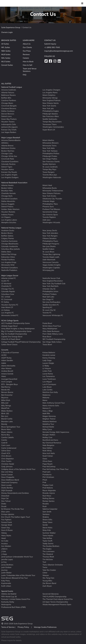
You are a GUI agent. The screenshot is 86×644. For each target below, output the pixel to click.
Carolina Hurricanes (9, 241)
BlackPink (5, 408)
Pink (44, 482)
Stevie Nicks (47, 527)
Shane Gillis (47, 520)
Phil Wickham (48, 477)
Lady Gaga (47, 360)
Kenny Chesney (49, 358)
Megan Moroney (49, 416)
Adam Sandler (7, 360)
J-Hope (4, 554)
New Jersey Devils (50, 230)
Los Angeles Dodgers (10, 177)
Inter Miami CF (7, 307)
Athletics (5, 143)
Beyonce (5, 398)
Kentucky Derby (8, 602)
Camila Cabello (8, 437)
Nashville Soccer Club (51, 278)
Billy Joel (5, 403)
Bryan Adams (7, 432)
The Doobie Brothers (51, 546)
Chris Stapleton (8, 458)
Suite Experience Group (11, 27)
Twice (45, 567)
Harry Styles (6, 535)
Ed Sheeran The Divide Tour (13, 509)
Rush (45, 506)
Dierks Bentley (7, 488)
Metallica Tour (48, 424)
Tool (44, 562)
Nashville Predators (9, 270)
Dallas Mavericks (8, 201)
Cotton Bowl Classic (9, 344)
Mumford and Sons (50, 440)
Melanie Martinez (50, 421)
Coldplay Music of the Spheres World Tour (18, 469)
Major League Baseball (11, 138)
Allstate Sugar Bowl (9, 326)
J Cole (4, 551)
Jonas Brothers (7, 565)
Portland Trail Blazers (51, 209)
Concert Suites (7, 65)
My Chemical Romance (52, 443)
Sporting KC (47, 307)
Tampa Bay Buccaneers (52, 122)
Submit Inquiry (50, 44)
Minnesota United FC (10, 315)
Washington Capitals (51, 267)
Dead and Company (9, 482)
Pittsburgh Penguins (51, 244)
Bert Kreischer (7, 395)
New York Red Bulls (50, 286)
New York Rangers (50, 236)
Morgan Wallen (49, 435)
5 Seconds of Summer (10, 352)
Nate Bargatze (48, 445)
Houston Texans (8, 122)
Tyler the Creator (49, 570)
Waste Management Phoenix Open (57, 604)
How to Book (28, 61)
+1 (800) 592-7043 (52, 47)
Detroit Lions (6, 116)
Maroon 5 (46, 408)
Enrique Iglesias (8, 514)
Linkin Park (47, 371)
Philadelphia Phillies (51, 153)
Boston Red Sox (8, 151)
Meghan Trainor (49, 419)
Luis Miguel (47, 382)
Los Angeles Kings (9, 262)
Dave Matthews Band (10, 480)
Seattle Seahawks (50, 119)
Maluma (46, 398)
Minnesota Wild (8, 265)
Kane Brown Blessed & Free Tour (15, 578)
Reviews (26, 54)
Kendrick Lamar (49, 355)
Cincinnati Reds (8, 159)
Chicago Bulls (7, 196)
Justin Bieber (6, 573)
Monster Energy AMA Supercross (56, 432)
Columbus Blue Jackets (11, 249)
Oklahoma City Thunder (52, 198)
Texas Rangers (48, 172)
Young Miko (47, 581)
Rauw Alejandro (49, 490)
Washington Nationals (52, 177)
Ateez (4, 376)
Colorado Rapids (8, 291)
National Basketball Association (14, 183)
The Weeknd (48, 554)
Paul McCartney (49, 466)
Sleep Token (47, 522)
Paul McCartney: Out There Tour (56, 469)
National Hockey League (11, 228)
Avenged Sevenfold (9, 379)
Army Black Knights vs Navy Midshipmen (18, 329)
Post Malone (48, 488)
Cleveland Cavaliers (9, 198)
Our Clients (27, 47)
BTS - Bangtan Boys (10, 384)
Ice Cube (5, 541)
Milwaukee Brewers (51, 143)
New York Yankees (50, 151)
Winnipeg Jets (48, 270)
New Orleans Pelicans (51, 193)
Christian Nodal (8, 464)
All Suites (5, 44)
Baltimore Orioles (8, 148)
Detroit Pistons (7, 207)
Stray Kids (47, 530)
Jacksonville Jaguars (9, 127)
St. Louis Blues (48, 252)
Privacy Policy (24, 627)
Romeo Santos (48, 501)
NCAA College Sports (10, 321)
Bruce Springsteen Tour (11, 427)
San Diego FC (48, 299)
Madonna (46, 395)
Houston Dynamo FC (10, 305)
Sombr (45, 525)
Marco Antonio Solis (51, 405)
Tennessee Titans (50, 124)
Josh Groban (6, 567)
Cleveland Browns (9, 108)
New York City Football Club (54, 283)
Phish (45, 480)
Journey (4, 570)
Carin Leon (6, 445)
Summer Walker (49, 533)
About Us (27, 44)
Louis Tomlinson (49, 379)
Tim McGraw (48, 559)
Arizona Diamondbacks (11, 140)
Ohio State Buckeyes (51, 331)
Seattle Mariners (49, 164)
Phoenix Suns (48, 207)
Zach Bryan (47, 586)
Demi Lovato (6, 485)
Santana (46, 514)
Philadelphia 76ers (50, 204)
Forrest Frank (7, 522)
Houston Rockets (8, 212)
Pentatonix (47, 474)
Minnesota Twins (49, 145)
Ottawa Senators (49, 238)
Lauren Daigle (48, 363)
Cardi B (4, 443)
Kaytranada (6, 583)
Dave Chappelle (8, 477)
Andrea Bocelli (7, 371)
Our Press (27, 51)
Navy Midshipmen (50, 329)
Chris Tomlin (6, 461)
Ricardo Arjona (49, 493)
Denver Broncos (8, 114)
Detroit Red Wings (9, 254)
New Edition (48, 448)
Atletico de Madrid (9, 594)
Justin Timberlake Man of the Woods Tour (18, 575)
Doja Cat (5, 498)
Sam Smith (47, 512)
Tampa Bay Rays (49, 169)
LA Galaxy (6, 310)
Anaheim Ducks (8, 230)
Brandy (4, 424)
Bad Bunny (6, 387)
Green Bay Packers (9, 119)
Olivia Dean (47, 461)
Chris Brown (6, 456)
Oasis (45, 458)
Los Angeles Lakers (9, 220)
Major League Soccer (10, 275)
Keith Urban (6, 586)
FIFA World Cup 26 (9, 596)
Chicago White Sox (9, 156)
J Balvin (4, 549)
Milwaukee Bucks (50, 188)
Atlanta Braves (7, 145)
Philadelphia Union (50, 291)
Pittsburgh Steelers (50, 114)
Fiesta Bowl (47, 323)
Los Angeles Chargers (51, 90)
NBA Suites (6, 51)
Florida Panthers (8, 260)
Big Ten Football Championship (14, 334)
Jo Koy (4, 562)
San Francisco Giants (51, 161)
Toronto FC (47, 313)
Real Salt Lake (48, 297)
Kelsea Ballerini (49, 352)
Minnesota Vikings (50, 98)
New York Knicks (49, 196)
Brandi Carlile (7, 419)
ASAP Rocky (6, 358)
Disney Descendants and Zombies (15, 493)
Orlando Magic (49, 201)
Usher (45, 573)
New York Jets (48, 108)
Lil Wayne (47, 368)
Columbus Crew (8, 294)
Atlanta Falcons (8, 92)
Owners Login (7, 32)
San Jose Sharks (49, 246)
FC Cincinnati (7, 299)
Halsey (4, 533)
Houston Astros (8, 169)
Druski (4, 506)
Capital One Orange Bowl (12, 336)
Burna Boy (6, 435)
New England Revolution (53, 281)
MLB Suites (6, 54)
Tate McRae (47, 538)
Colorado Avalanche (10, 246)
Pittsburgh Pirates (50, 156)
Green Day (6, 527)
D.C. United (6, 297)
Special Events (7, 591)
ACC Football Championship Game (16, 323)
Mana (45, 400)
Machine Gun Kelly (50, 392)
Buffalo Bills (6, 98)
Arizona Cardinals (9, 90)
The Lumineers (48, 551)
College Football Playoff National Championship (21, 342)
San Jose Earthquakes (51, 302)
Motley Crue (47, 437)
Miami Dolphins (49, 95)
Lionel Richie (48, 374)
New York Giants (49, 106)
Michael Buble (48, 427)
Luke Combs (47, 390)
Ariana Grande (7, 374)
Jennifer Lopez (7, 559)
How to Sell (27, 65)
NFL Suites (6, 47)
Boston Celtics (7, 188)
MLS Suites (6, 61)
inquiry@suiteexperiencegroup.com (59, 51)
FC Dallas (5, 302)
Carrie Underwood (9, 448)
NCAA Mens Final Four (52, 326)
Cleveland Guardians (10, 161)
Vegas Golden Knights (52, 265)
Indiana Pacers (7, 214)
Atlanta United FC (9, 278)
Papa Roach (48, 464)
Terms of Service (8, 627)
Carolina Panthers (9, 100)
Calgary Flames (8, 238)
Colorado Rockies (8, 164)
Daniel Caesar (7, 474)
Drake (4, 504)
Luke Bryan (47, 387)
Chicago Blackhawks (10, 244)
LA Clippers (6, 217)
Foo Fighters (6, 520)
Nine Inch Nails (49, 453)
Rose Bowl (47, 336)
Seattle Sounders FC (51, 305)
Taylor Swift (47, 541)
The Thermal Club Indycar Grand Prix (58, 599)
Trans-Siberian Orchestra (53, 565)
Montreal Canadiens (10, 267)
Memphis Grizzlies (9, 222)
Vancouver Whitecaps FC (53, 315)
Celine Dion (6, 451)
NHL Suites (6, 58)
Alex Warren (6, 368)
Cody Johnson (7, 466)
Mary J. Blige (48, 411)
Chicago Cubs (7, 153)
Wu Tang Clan (48, 578)
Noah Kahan (48, 456)
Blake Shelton (7, 411)
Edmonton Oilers (8, 257)
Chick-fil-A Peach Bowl (11, 339)
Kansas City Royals (9, 172)
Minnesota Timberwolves (53, 191)
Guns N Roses (7, 530)
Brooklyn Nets (7, 191)
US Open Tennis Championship (55, 602)
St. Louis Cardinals (50, 167)
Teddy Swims (48, 543)
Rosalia (46, 504)
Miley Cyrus (47, 429)
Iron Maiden (6, 546)
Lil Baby (46, 366)
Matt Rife (46, 413)
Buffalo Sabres (7, 236)
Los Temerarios (49, 376)
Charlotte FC (6, 286)
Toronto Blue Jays (50, 175)
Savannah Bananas (51, 594)
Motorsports (6, 604)
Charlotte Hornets (8, 193)
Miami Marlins (48, 140)
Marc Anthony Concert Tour (54, 403)
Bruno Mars (6, 429)
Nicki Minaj (47, 451)
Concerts (5, 350)
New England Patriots (51, 100)
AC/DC (4, 355)
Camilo (4, 440)
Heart (4, 538)
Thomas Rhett (48, 557)
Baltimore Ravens (8, 95)
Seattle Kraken (48, 249)
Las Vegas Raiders (9, 132)
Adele (4, 363)
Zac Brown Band (49, 583)
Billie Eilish (6, 400)
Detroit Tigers (7, 167)
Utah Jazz (47, 220)
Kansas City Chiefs (9, 130)
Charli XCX (6, 453)
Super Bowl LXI (49, 130)
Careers (26, 58)
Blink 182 (5, 413)
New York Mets (49, 148)
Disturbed (5, 496)
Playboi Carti (48, 485)
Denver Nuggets (8, 204)
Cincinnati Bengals (9, 106)
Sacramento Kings (50, 212)
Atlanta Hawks (7, 185)
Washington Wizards (51, 222)
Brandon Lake (7, 421)
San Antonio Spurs (50, 214)
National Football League (12, 87)
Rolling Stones (48, 498)
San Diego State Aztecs (52, 342)
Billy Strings (6, 405)
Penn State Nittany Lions (53, 334)
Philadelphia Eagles (51, 111)
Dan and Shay (7, 472)
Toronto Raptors (49, 217)
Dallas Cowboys (8, 111)
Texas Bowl (47, 344)
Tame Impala (48, 535)
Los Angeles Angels (9, 175)
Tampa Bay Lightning (51, 254)
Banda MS (6, 390)
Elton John (6, 512)
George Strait (7, 525)
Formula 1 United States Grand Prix (16, 599)
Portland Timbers (50, 294)
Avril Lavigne (7, 382)
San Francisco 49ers (51, 116)
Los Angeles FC (8, 313)
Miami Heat (47, 185)
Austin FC (5, 281)
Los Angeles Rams (50, 92)
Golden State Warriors (10, 209)
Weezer (46, 575)
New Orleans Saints (51, 103)
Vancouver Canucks (51, 262)
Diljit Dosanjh (7, 490)
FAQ (25, 75)
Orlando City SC (49, 289)
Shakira (46, 517)
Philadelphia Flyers (50, 241)
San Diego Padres (50, 159)
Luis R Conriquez (49, 384)
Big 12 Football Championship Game (16, 331)
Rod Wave (47, 496)
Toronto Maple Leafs (51, 257)
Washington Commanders (53, 127)
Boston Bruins (7, 233)
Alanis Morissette (8, 366)
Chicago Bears (7, 103)
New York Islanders (50, 233)
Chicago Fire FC (8, 289)
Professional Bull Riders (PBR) (14, 607)
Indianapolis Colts (9, 124)
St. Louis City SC (49, 310)
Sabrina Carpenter (50, 509)
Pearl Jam (46, 472)
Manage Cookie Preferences (45, 627)
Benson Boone (7, 392)
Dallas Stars (6, 252)
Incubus (4, 543)
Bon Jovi (5, 416)
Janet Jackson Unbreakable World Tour (17, 557)
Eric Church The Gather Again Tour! (16, 517)
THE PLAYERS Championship (54, 596)
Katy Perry (6, 581)
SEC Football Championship (54, 339)
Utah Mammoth (49, 260)
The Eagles (47, 549)
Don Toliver (6, 501)
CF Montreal (6, 283)
